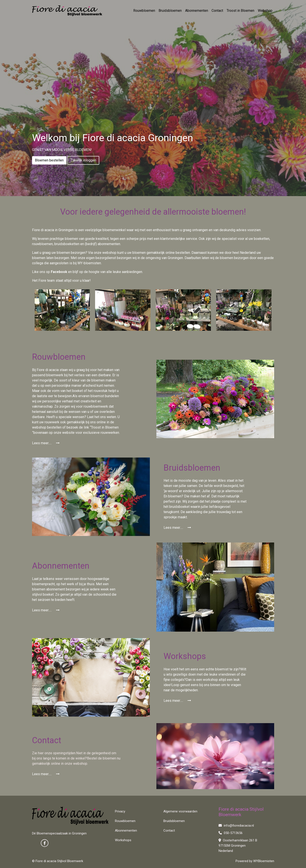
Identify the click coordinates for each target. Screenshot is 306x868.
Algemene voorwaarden (180, 811)
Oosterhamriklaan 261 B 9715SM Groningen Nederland (238, 846)
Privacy (120, 811)
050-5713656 (231, 833)
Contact (217, 11)
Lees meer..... (46, 443)
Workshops (123, 840)
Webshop (265, 11)
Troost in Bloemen (240, 11)
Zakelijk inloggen (83, 160)
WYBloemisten (264, 861)
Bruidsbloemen (170, 11)
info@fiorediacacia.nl (236, 826)
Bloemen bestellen (49, 160)
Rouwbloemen (144, 11)
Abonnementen (197, 11)
